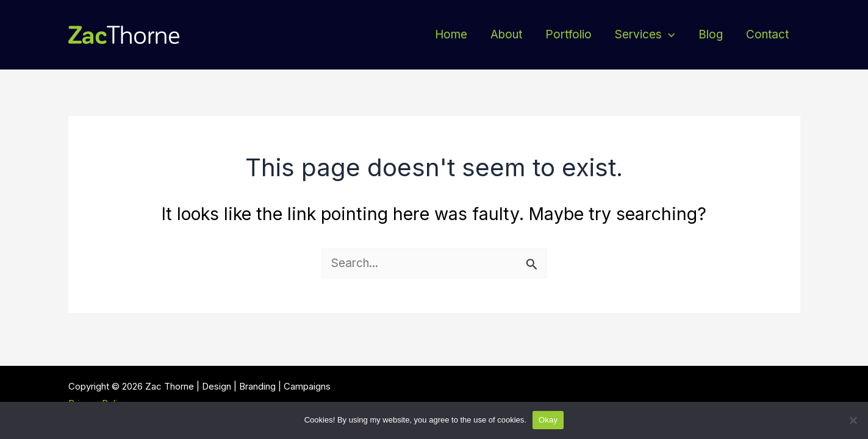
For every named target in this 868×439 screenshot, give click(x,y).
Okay (548, 420)
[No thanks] (853, 420)
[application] (668, 35)
